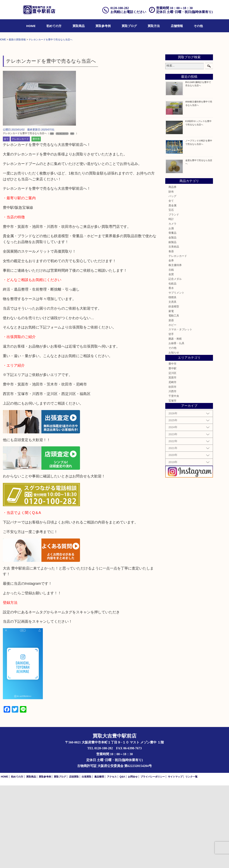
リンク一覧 (191, 859)
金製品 (172, 320)
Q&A (122, 859)
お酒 (171, 311)
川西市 (172, 474)
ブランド (174, 297)
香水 (171, 371)
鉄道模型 (174, 389)
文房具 (172, 384)
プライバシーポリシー (153, 859)
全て (6, 222)
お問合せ (133, 859)
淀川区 (172, 456)
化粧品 (172, 366)
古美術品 (174, 329)
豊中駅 (172, 451)
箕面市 (172, 460)
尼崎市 (172, 465)
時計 (171, 302)
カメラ (172, 306)
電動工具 (174, 398)
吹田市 (172, 469)
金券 (171, 343)
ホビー (172, 407)
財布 (171, 274)
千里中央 (174, 479)
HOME (31, 26)
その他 (198, 26)
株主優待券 (175, 348)
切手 (171, 417)
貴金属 (172, 288)
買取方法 (154, 26)
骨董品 (172, 316)
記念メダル (175, 361)
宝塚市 (172, 483)
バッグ (172, 279)
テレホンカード (20, 222)
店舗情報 (177, 26)
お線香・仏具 (176, 426)
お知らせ (174, 435)
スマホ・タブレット (180, 412)
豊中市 (36, 222)
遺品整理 (99, 859)
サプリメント (176, 375)
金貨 (171, 357)
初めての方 (54, 26)
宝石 (171, 293)
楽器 (171, 403)
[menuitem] (31, 26)
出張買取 (86, 859)
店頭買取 (74, 859)
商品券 (172, 269)
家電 (171, 394)
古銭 (171, 352)
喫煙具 (172, 380)
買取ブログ (129, 26)
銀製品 (172, 325)
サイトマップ (175, 859)
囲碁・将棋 (175, 421)
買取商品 (79, 26)
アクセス (112, 859)
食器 (171, 334)
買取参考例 (103, 26)
